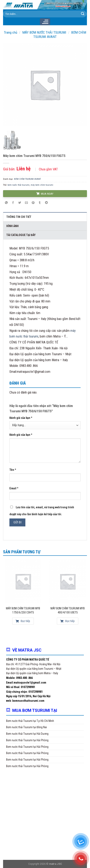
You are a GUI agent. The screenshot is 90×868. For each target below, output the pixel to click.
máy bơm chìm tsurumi (42, 185)
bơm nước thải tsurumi (19, 185)
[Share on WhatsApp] (6, 203)
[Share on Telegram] (46, 203)
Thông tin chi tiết (19, 217)
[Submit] (83, 14)
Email (14, 488)
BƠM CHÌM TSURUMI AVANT (28, 179)
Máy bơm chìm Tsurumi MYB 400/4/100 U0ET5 (68, 610)
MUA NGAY (45, 194)
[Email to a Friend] (26, 203)
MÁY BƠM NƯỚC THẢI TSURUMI (44, 32)
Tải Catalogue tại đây (21, 235)
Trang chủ (11, 32)
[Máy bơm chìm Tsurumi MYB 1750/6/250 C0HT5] (23, 581)
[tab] (45, 217)
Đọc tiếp (23, 621)
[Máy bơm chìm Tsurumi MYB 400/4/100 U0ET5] (68, 581)
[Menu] (45, 22)
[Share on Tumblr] (40, 203)
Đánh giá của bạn (21, 418)
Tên (13, 470)
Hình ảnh (12, 226)
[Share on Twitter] (20, 203)
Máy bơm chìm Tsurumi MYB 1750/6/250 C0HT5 (23, 610)
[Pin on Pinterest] (33, 203)
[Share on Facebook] (13, 203)
